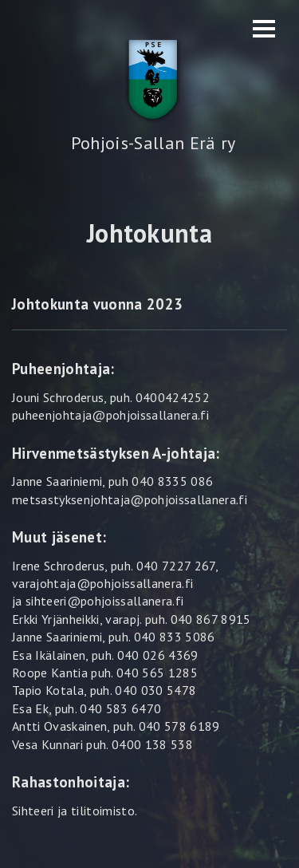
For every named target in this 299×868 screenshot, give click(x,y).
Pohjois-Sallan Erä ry (153, 143)
